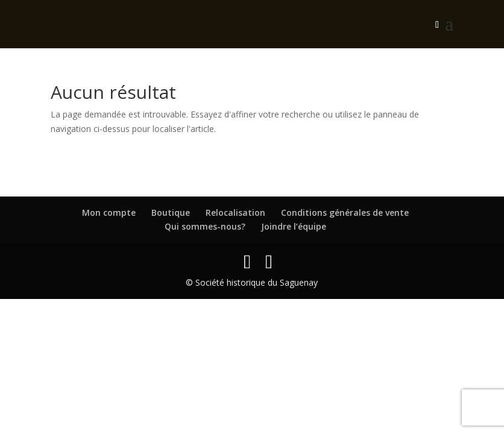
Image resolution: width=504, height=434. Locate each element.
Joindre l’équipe (294, 226)
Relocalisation (235, 212)
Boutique (171, 212)
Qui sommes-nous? (205, 226)
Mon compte (109, 212)
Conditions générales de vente (345, 212)
